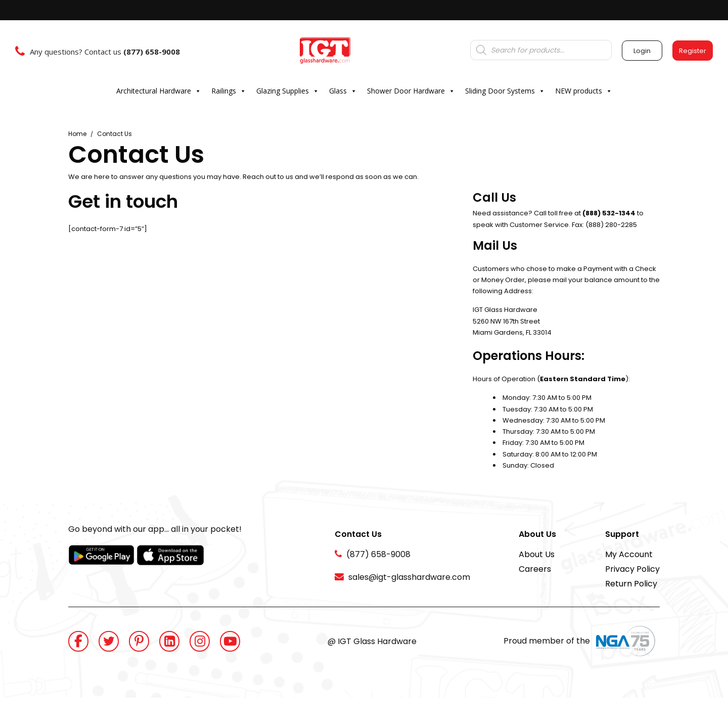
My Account (629, 554)
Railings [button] (229, 91)
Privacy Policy (632, 569)
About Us (537, 554)
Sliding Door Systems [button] (505, 91)
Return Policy (631, 584)
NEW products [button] (584, 91)
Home (77, 134)
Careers (535, 569)
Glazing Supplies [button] (288, 91)
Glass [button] (343, 91)
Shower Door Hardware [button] (411, 91)
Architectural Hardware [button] (159, 91)
